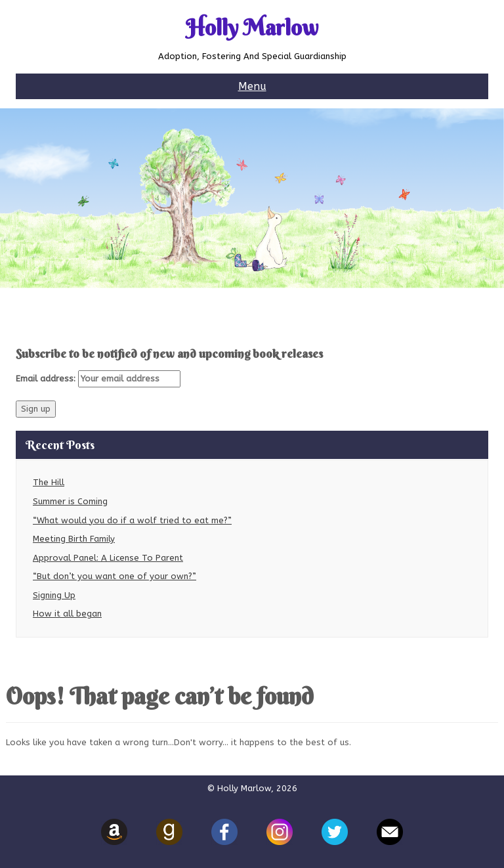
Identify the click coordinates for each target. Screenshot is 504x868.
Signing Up (54, 595)
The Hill (49, 482)
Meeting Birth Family (74, 539)
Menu (252, 86)
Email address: (98, 379)
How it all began (67, 614)
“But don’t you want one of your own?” (115, 576)
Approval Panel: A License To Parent (108, 558)
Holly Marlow (252, 28)
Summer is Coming (70, 501)
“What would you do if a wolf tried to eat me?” (132, 520)
